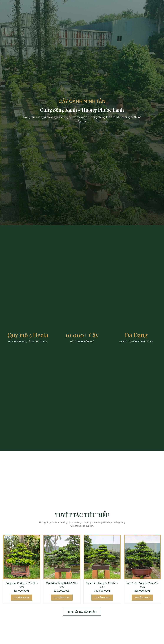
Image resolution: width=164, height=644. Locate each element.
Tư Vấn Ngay (22, 597)
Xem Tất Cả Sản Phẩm (82, 612)
